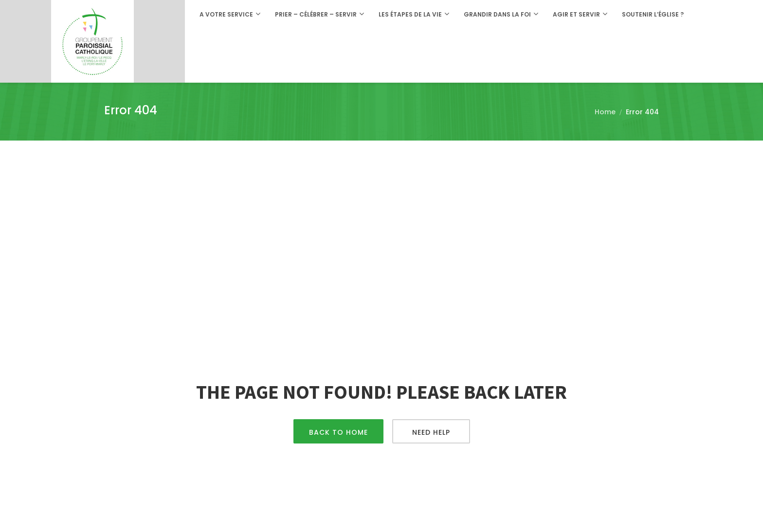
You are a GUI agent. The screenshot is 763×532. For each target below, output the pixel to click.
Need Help (431, 432)
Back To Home (338, 432)
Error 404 (642, 112)
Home (605, 112)
